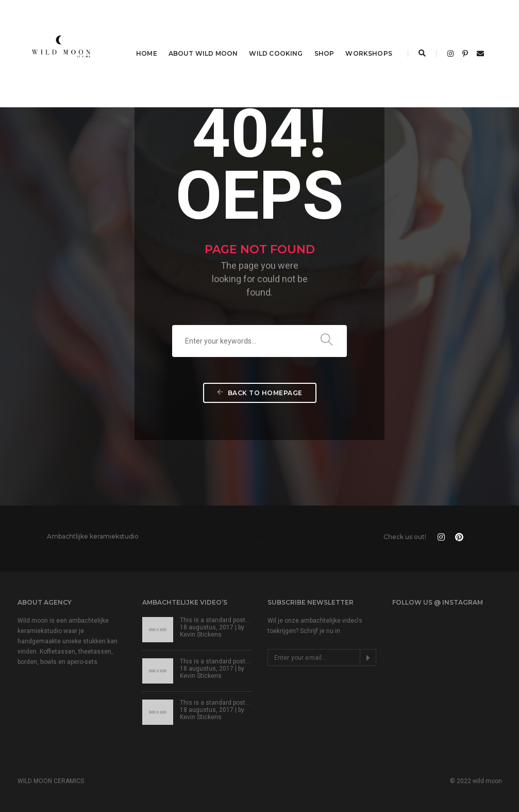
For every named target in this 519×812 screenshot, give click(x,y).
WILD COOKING (276, 53)
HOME (147, 53)
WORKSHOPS (369, 53)
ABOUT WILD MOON (203, 53)
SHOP (324, 53)
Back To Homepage (260, 393)
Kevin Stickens (201, 635)
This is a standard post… (215, 620)
